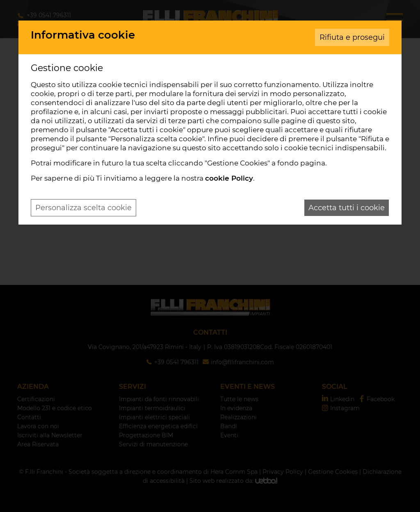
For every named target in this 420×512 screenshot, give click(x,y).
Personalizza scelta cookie (83, 208)
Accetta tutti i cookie (347, 208)
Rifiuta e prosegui (352, 37)
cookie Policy (229, 178)
